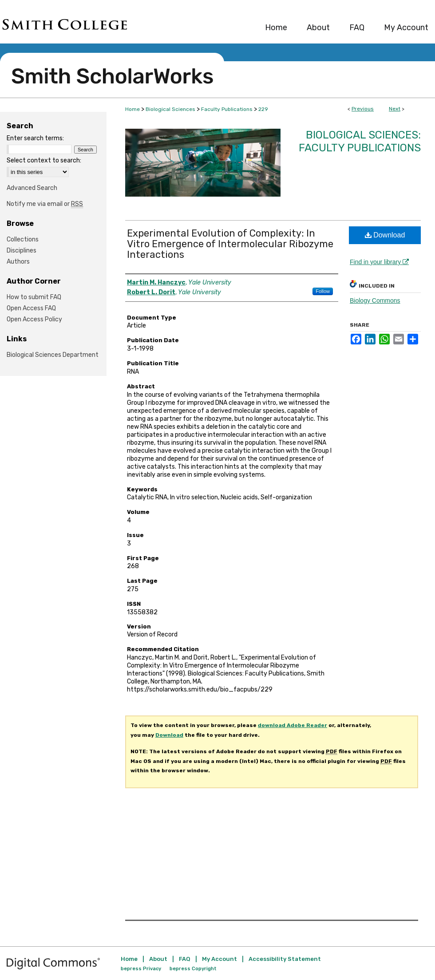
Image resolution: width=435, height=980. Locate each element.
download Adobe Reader (293, 725)
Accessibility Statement (285, 959)
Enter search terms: (35, 138)
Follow (323, 291)
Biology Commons (375, 300)
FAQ (185, 959)
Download (385, 235)
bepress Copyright (193, 969)
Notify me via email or (45, 204)
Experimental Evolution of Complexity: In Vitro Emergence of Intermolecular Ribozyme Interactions (230, 244)
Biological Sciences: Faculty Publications (360, 141)
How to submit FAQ (34, 297)
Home (132, 109)
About (158, 959)
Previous (363, 109)
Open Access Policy (34, 319)
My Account (219, 959)
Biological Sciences (170, 109)
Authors (18, 262)
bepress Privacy (141, 969)
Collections (23, 239)
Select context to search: (44, 160)
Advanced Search (32, 188)
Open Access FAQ (31, 308)
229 (263, 109)
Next (395, 109)
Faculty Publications (227, 109)
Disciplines (22, 251)
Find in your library (379, 262)
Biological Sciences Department (53, 355)
